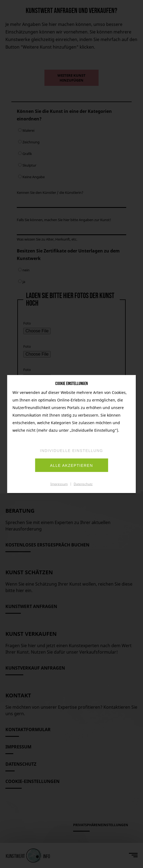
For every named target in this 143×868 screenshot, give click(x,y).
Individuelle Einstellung (72, 451)
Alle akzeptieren (72, 465)
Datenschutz (83, 484)
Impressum (59, 484)
